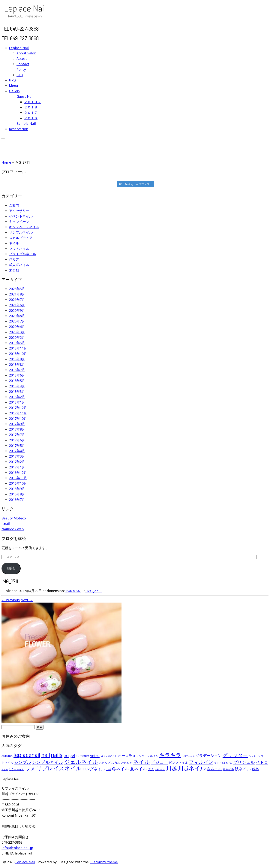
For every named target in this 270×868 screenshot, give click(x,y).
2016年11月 (18, 478)
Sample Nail (26, 123)
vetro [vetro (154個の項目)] (95, 755)
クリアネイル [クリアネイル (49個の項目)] (188, 756)
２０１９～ (32, 102)
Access (22, 59)
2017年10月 (18, 419)
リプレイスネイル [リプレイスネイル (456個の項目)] (59, 768)
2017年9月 (17, 424)
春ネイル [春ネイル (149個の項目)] (214, 769)
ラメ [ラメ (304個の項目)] (30, 768)
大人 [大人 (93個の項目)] (151, 769)
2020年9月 (17, 310)
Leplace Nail (19, 48)
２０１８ (31, 107)
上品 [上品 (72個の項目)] (108, 769)
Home (6, 162)
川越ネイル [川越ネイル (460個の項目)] (192, 768)
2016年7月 (17, 500)
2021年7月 (17, 300)
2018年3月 (17, 392)
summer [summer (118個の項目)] (82, 756)
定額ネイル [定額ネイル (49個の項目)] (160, 770)
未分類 (14, 270)
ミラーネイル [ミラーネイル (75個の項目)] (16, 769)
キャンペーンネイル (24, 227)
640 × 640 (73, 591)
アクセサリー (19, 211)
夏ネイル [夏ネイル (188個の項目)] (138, 769)
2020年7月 (17, 321)
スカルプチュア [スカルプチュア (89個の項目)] (122, 763)
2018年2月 (17, 397)
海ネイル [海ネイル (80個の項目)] (228, 769)
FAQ (20, 75)
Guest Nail (25, 96)
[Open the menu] (3, 139)
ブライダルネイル (22, 254)
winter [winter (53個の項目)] (104, 756)
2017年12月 (18, 408)
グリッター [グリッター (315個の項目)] (235, 755)
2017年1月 (17, 467)
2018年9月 (17, 359)
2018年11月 (18, 348)
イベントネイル (21, 216)
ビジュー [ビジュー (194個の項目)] (159, 762)
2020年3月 (17, 332)
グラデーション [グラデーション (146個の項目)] (208, 756)
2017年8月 (17, 429)
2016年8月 (17, 494)
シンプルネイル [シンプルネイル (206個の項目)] (48, 762)
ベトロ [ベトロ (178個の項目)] (262, 762)
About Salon (26, 53)
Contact (23, 64)
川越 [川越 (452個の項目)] (172, 768)
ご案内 (14, 205)
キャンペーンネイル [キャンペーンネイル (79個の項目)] (146, 756)
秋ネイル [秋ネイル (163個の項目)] (243, 769)
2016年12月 (18, 473)
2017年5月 (17, 446)
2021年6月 (17, 305)
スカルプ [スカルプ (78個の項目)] (105, 763)
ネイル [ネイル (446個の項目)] (142, 762)
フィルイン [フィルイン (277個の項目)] (201, 762)
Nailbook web (13, 529)
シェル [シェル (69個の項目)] (253, 756)
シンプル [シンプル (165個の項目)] (23, 762)
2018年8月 (17, 364)
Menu (13, 86)
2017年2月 (17, 462)
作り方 (14, 259)
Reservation (19, 129)
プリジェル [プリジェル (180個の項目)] (244, 762)
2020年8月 (17, 316)
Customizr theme (104, 862)
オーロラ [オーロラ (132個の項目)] (125, 756)
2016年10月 (18, 483)
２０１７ (31, 113)
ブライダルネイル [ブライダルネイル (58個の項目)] (223, 763)
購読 (11, 568)
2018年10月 (18, 354)
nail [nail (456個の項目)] (46, 755)
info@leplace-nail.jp (17, 848)
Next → (27, 600)
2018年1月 (17, 402)
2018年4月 (17, 386)
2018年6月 (17, 375)
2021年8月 (17, 294)
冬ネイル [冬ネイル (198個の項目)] (120, 769)
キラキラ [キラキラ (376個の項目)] (170, 755)
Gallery (15, 91)
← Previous (11, 600)
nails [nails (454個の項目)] (57, 755)
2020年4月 (17, 327)
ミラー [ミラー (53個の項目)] (5, 769)
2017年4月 (17, 451)
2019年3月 (17, 343)
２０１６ (31, 118)
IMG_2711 (93, 591)
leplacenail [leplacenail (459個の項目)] (27, 755)
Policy (21, 69)
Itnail (6, 524)
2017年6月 (17, 440)
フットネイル (19, 249)
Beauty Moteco (14, 518)
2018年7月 (17, 370)
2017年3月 (17, 456)
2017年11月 (18, 413)
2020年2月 (17, 337)
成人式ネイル (19, 265)
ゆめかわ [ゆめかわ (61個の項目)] (112, 756)
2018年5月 (17, 381)
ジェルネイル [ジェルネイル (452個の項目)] (81, 762)
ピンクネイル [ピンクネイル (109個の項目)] (178, 762)
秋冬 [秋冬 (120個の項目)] (255, 769)
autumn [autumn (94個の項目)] (7, 756)
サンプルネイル (21, 232)
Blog (13, 80)
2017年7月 (17, 435)
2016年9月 (17, 489)
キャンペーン (19, 222)
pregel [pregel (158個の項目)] (69, 755)
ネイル (14, 243)
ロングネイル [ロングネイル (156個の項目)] (94, 769)
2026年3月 (17, 289)
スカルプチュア (21, 238)
